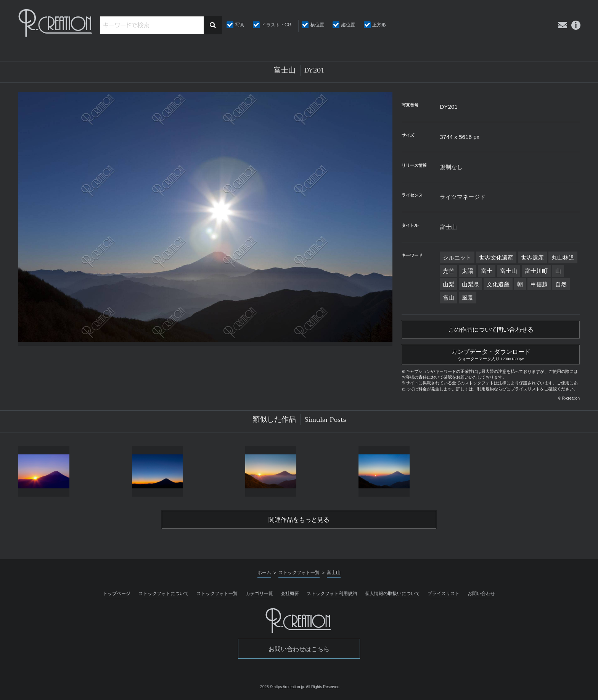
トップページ (117, 594)
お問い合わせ (481, 594)
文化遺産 (498, 284)
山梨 (448, 284)
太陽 (468, 271)
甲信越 (539, 284)
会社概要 (290, 594)
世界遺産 (532, 257)
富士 (487, 271)
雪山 (448, 298)
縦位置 (348, 25)
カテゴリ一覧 (259, 594)
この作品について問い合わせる (491, 330)
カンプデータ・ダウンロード (491, 354)
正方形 (379, 25)
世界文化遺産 (496, 257)
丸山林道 (563, 257)
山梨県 (470, 284)
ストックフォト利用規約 (332, 594)
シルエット (457, 257)
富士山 (509, 271)
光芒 (448, 271)
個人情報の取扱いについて (392, 594)
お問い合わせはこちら (299, 649)
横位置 (317, 25)
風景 (468, 298)
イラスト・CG (276, 25)
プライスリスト (444, 594)
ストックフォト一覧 (217, 594)
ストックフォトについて (164, 594)
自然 (561, 284)
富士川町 (536, 271)
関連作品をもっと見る (299, 520)
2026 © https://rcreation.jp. (282, 687)
